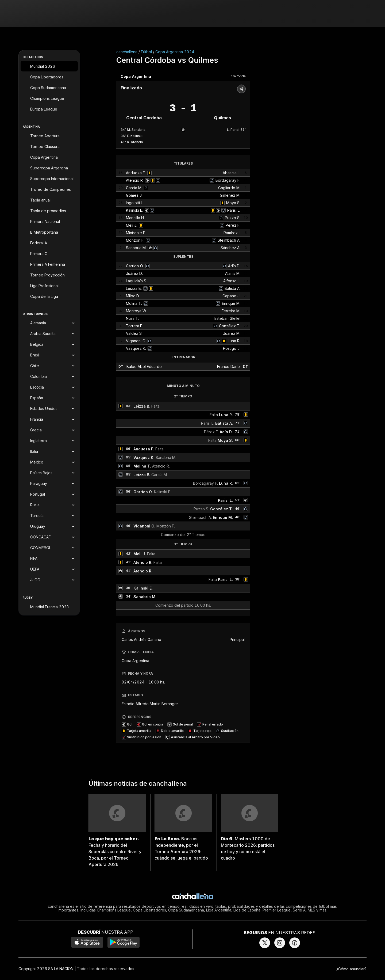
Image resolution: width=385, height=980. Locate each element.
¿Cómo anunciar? (351, 969)
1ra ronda (238, 76)
